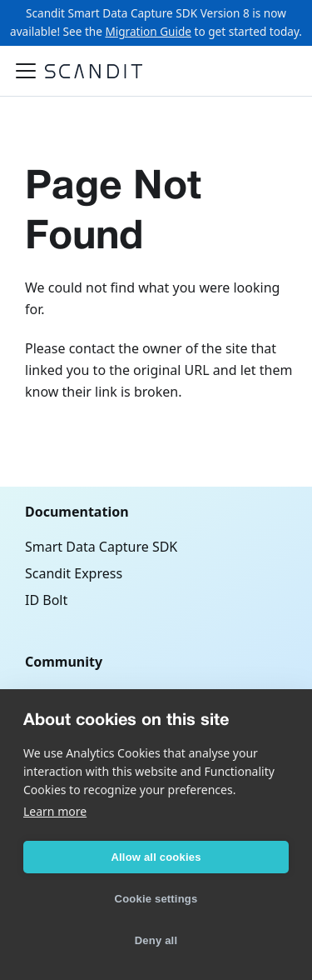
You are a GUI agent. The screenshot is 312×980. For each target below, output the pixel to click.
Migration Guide (148, 31)
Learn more (55, 811)
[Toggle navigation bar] (26, 71)
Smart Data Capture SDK (101, 547)
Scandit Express (74, 573)
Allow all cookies (156, 857)
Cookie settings (156, 899)
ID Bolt (46, 600)
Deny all (156, 940)
